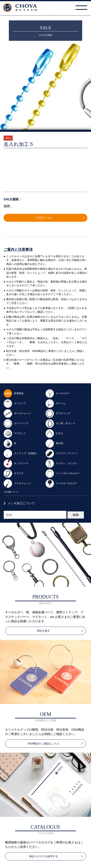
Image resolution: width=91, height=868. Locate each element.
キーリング (15, 403)
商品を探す (43, 631)
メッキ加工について (21, 503)
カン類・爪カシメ (60, 423)
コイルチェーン (17, 483)
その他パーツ (11, 492)
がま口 (54, 433)
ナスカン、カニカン (62, 463)
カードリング (16, 423)
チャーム (56, 403)
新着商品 (14, 393)
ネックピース (16, 463)
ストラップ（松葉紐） (21, 453)
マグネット (15, 433)
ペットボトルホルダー (63, 473)
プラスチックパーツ (62, 453)
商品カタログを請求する (43, 856)
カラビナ (14, 473)
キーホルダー (58, 393)
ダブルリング (58, 413)
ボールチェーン (17, 413)
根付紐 (54, 443)
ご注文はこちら (43, 218)
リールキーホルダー (62, 483)
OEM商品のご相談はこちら (44, 744)
